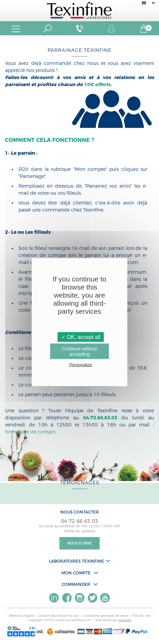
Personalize (81, 364)
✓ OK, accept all (81, 337)
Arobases (125, 620)
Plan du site (141, 616)
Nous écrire (80, 543)
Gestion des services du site (59, 616)
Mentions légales (22, 616)
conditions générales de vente (106, 616)
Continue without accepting (79, 351)
